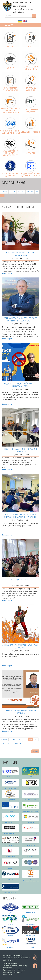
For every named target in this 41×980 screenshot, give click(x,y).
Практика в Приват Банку (31, 811)
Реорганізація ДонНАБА (10, 174)
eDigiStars (10, 947)
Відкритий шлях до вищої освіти (31, 174)
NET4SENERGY (31, 913)
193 (20, 739)
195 (31, 740)
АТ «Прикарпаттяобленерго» (31, 880)
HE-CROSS (31, 947)
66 (20, 192)
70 (37, 192)
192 (15, 739)
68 (28, 192)
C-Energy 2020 (31, 924)
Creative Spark (31, 936)
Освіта (10, 68)
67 (24, 192)
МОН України (10, 777)
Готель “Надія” (10, 845)
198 (8, 743)
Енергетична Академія (31, 110)
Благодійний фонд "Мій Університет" (10, 153)
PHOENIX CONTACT (10, 834)
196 (36, 739)
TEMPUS (10, 811)
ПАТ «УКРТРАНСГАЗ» (31, 800)
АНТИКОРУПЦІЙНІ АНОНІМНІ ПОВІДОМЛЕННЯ (10, 110)
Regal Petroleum (10, 857)
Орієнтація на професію (21, 580)
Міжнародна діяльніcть (31, 68)
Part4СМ (10, 924)
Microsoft (31, 823)
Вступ (10, 47)
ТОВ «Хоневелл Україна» (31, 834)
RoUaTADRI (10, 936)
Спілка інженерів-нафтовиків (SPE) (10, 132)
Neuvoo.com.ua (10, 823)
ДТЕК (31, 788)
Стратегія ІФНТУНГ (31, 132)
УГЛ (31, 777)
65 (15, 192)
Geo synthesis (10, 800)
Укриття (31, 153)
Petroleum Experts (10, 892)
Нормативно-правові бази (10, 89)
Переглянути (7, 273)
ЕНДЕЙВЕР (31, 857)
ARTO (10, 868)
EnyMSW (10, 913)
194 (26, 739)
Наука (31, 47)
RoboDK (10, 879)
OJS (31, 868)
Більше (35, 751)
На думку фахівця (31, 89)
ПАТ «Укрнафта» (10, 788)
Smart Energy (31, 845)
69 (33, 192)
